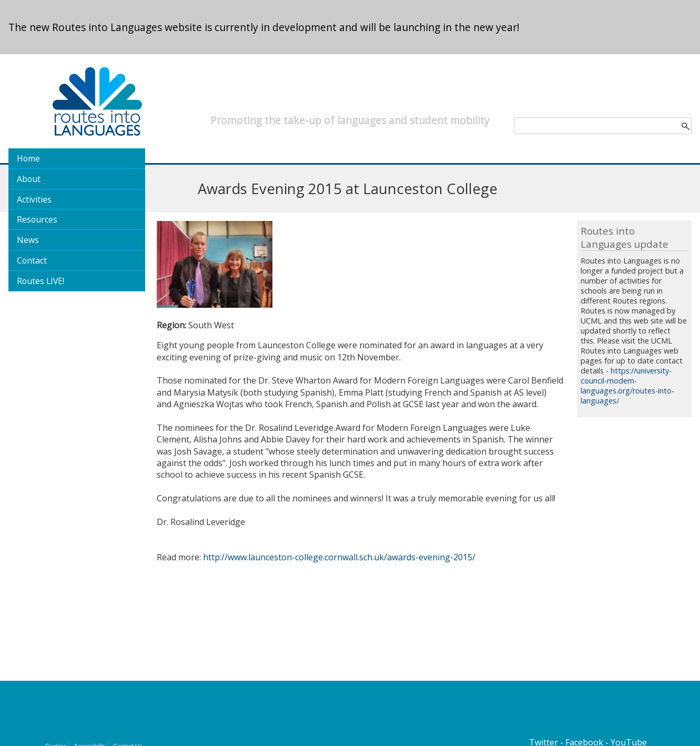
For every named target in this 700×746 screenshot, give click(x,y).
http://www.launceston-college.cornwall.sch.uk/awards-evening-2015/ (339, 557)
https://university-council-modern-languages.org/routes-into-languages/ (627, 386)
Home (28, 158)
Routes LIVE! (40, 281)
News (28, 240)
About (29, 179)
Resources (37, 219)
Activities (34, 199)
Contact (32, 260)
